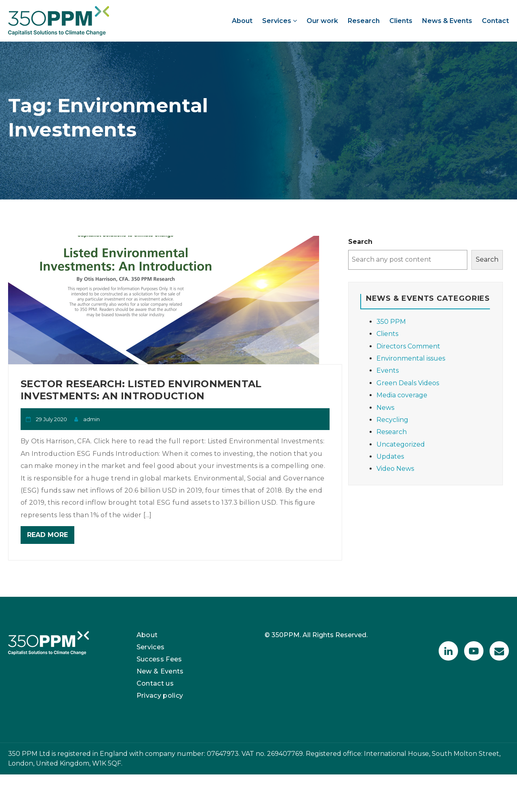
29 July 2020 (51, 419)
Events (388, 370)
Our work (322, 21)
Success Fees (159, 659)
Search (360, 242)
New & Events (160, 671)
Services (280, 21)
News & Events (447, 21)
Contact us (155, 683)
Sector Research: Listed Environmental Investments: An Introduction (141, 390)
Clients (401, 21)
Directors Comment (408, 346)
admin (91, 419)
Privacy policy (160, 696)
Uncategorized (401, 444)
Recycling (392, 420)
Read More (47, 535)
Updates (390, 456)
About (242, 21)
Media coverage (402, 395)
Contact (495, 21)
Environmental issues (411, 358)
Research (364, 21)
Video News (395, 469)
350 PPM (391, 322)
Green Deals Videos (408, 383)
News (385, 408)
